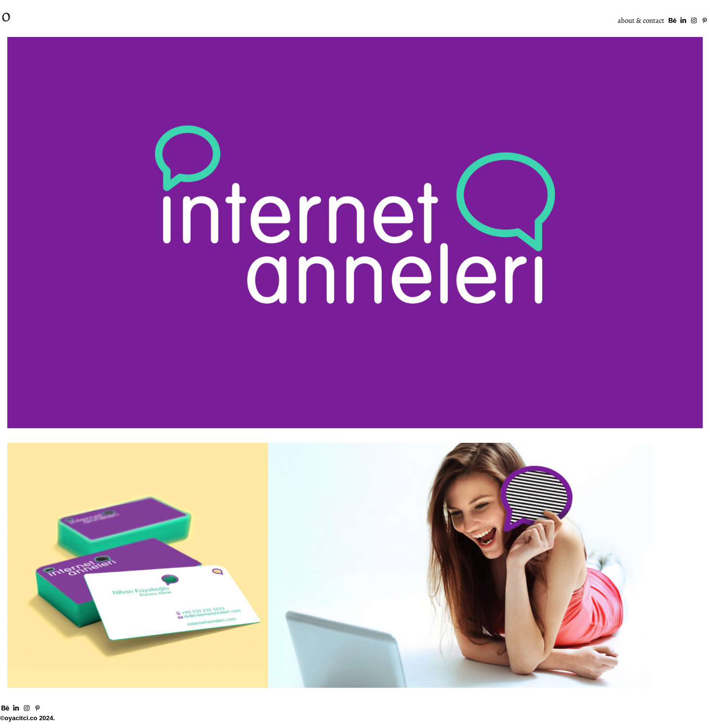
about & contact (641, 20)
